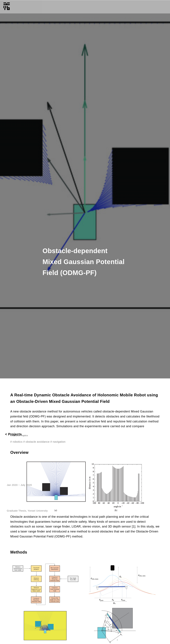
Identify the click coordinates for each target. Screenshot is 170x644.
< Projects (13, 434)
